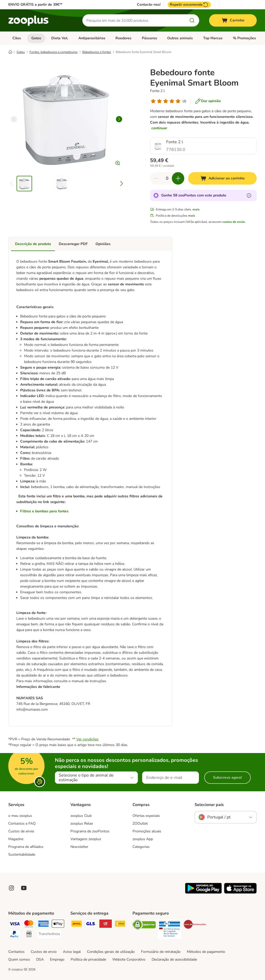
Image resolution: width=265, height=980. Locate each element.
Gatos (36, 38)
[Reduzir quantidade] (156, 178)
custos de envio (234, 222)
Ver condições (87, 739)
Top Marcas (213, 38)
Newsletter (79, 847)
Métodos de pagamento (206, 952)
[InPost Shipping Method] (120, 925)
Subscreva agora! (227, 777)
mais (196, 209)
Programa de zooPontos (90, 831)
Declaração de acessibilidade (174, 959)
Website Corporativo (129, 959)
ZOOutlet (140, 823)
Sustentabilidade (22, 854)
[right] (119, 119)
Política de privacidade (88, 959)
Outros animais (180, 38)
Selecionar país (209, 805)
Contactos (16, 952)
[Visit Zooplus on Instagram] (11, 888)
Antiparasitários (92, 38)
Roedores (123, 38)
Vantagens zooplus (86, 839)
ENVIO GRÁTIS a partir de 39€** (35, 5)
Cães (17, 38)
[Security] (144, 926)
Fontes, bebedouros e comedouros (54, 52)
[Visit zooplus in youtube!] (24, 888)
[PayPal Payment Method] (14, 935)
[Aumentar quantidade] (178, 178)
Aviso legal (72, 952)
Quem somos (19, 959)
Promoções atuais (147, 831)
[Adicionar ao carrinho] (222, 178)
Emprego (57, 959)
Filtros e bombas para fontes (44, 511)
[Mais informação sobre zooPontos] (249, 195)
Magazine (16, 839)
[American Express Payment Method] (43, 925)
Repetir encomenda (189, 5)
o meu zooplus (20, 816)
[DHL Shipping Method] (77, 925)
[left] (14, 119)
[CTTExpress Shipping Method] (106, 925)
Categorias (141, 847)
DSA (40, 959)
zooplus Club (81, 816)
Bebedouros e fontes (97, 52)
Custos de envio (21, 831)
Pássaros (149, 38)
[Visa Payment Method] (14, 925)
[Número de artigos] (167, 178)
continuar (159, 128)
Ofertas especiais (146, 816)
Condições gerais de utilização (111, 952)
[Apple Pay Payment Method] (58, 925)
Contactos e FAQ (22, 823)
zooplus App (143, 839)
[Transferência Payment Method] (49, 934)
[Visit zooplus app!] (203, 892)
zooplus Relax (82, 823)
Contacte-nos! (149, 5)
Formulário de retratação (161, 952)
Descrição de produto (33, 244)
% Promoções (244, 38)
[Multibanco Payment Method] (29, 935)
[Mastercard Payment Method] (29, 925)
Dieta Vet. (60, 38)
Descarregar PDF (73, 244)
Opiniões (103, 244)
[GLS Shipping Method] (91, 925)
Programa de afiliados (26, 847)
